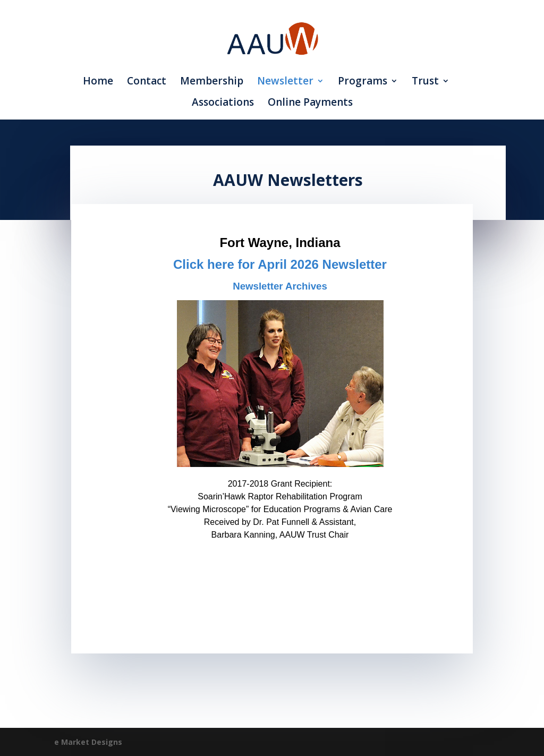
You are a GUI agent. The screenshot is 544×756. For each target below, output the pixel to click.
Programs (363, 82)
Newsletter (285, 82)
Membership (212, 82)
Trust (425, 82)
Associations (223, 104)
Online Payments (310, 104)
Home (98, 82)
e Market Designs (88, 742)
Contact (147, 82)
